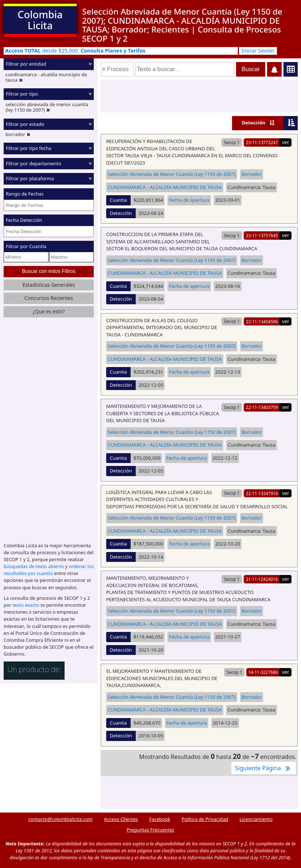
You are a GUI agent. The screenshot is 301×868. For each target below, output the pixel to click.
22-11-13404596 (262, 321)
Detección (254, 123)
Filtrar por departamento (34, 163)
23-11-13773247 (262, 142)
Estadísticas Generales (49, 285)
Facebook (160, 819)
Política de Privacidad (205, 819)
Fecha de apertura (189, 200)
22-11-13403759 (262, 407)
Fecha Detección (24, 220)
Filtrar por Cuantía (26, 246)
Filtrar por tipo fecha (29, 148)
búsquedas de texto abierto (34, 566)
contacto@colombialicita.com (61, 819)
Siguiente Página (264, 768)
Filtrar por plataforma (30, 178)
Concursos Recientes (49, 298)
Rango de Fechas (25, 194)
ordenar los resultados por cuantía (49, 570)
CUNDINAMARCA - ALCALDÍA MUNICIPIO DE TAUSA (165, 187)
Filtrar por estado (25, 124)
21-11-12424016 (262, 579)
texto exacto (26, 605)
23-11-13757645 (262, 235)
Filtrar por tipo (22, 94)
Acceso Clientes (121, 819)
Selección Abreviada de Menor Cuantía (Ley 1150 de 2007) (172, 174)
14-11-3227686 (263, 672)
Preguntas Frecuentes (150, 830)
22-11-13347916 (262, 493)
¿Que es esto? (49, 311)
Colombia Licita (40, 20)
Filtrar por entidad (26, 64)
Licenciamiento (256, 819)
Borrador (252, 174)
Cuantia (118, 200)
